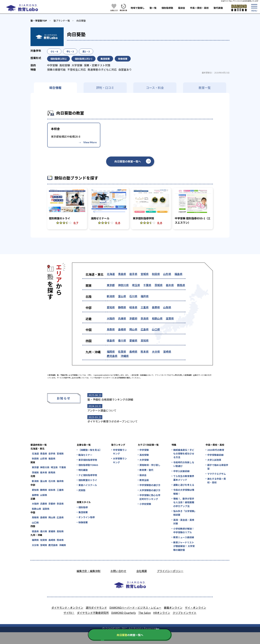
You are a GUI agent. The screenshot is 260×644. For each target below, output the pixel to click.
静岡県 (122, 307)
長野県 (156, 307)
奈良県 (145, 318)
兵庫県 (122, 318)
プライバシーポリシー (170, 571)
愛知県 (111, 307)
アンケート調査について (102, 410)
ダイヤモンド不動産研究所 (93, 613)
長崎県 (133, 352)
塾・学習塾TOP (39, 21)
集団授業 (83, 512)
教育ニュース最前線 (184, 537)
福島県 (178, 274)
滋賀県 (170, 318)
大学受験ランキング (120, 460)
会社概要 (142, 571)
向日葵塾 (81, 21)
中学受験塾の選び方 (150, 485)
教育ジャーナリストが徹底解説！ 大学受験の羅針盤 (184, 546)
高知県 (145, 340)
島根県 (122, 329)
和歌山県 (157, 318)
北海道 (111, 274)
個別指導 (83, 507)
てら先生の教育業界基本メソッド (184, 478)
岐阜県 (133, 307)
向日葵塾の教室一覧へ (128, 161)
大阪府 (111, 318)
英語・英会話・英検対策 (184, 522)
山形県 (167, 274)
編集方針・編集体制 (89, 571)
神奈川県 (123, 285)
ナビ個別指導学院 (88, 475)
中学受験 (144, 450)
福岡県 (111, 352)
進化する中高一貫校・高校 (217, 481)
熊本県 (145, 352)
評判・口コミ (105, 88)
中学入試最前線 (181, 471)
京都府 (133, 318)
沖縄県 (125, 356)
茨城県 (159, 285)
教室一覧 (205, 88)
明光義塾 (83, 470)
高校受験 (144, 455)
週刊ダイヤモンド (96, 608)
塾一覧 (153, 8)
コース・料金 (155, 88)
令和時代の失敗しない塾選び (184, 464)
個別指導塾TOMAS (88, 465)
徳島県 (111, 340)
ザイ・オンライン (195, 608)
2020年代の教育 (216, 450)
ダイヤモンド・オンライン (67, 608)
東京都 (111, 285)
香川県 (122, 340)
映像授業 (83, 522)
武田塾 (82, 490)
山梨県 (167, 307)
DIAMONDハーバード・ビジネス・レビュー (135, 608)
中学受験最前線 (215, 455)
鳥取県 (111, 329)
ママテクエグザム (217, 474)
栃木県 (170, 285)
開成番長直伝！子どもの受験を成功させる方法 (184, 454)
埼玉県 (136, 285)
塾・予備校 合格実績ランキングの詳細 (110, 399)
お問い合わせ (118, 571)
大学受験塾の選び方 (150, 490)
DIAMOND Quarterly (124, 613)
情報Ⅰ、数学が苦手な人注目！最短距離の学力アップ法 (184, 502)
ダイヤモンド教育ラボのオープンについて (113, 421)
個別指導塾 (167, 8)
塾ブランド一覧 (62, 21)
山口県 (156, 329)
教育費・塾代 (146, 470)
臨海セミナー (85, 455)
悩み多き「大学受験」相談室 (184, 513)
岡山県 (133, 329)
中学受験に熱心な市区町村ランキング (150, 497)
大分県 (156, 352)
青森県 (122, 274)
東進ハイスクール (88, 485)
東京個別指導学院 (88, 460)
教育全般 (144, 480)
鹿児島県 (112, 356)
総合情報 (55, 88)
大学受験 (144, 460)
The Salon (145, 613)
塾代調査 (218, 8)
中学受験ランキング (120, 452)
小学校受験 (145, 504)
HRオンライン (162, 613)
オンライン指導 (87, 517)
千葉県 (147, 285)
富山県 (122, 296)
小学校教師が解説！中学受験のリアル (184, 530)
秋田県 (156, 274)
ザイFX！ (69, 613)
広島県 (145, 329)
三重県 (145, 307)
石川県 (133, 296)
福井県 (145, 296)
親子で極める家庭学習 (218, 467)
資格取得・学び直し (150, 465)
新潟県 (111, 296)
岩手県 (133, 274)
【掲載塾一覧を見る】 (90, 450)
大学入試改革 (214, 460)
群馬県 (181, 285)
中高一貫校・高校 (199, 8)
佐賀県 (122, 352)
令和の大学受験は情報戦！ (184, 492)
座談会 (182, 8)
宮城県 (145, 274)
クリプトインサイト (185, 613)
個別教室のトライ (88, 480)
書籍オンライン (173, 608)
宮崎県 (167, 352)
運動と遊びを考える (184, 485)
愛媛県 (133, 340)
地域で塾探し (138, 8)
